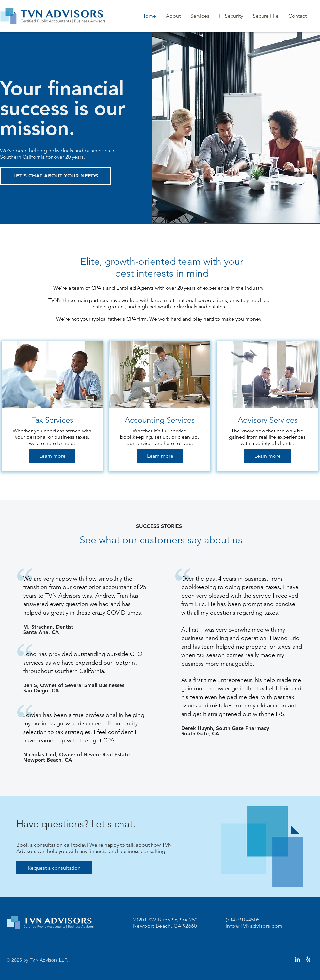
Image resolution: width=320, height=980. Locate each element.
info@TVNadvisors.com (254, 926)
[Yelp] (308, 959)
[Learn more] (52, 456)
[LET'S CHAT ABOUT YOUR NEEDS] (56, 176)
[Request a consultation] (54, 868)
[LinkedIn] (297, 959)
